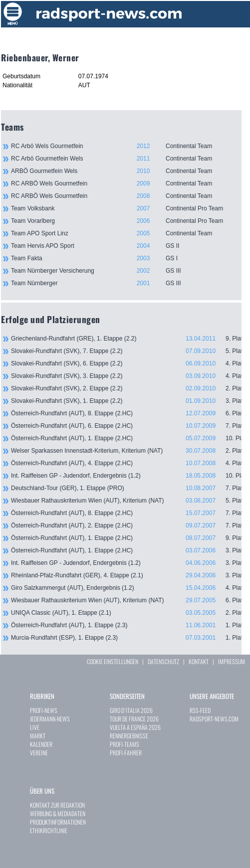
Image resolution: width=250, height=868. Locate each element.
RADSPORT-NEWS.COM (214, 719)
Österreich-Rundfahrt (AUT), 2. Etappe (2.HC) (126, 525)
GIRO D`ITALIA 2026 (131, 710)
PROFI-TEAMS (125, 744)
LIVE (35, 727)
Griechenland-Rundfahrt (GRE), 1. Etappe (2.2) (126, 339)
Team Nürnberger (126, 283)
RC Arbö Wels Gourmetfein (126, 146)
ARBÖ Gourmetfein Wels (126, 171)
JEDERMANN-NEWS (50, 719)
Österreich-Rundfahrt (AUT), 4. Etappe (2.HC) (126, 463)
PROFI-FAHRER (126, 753)
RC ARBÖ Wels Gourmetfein (126, 183)
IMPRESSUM (232, 661)
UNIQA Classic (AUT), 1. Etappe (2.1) (126, 613)
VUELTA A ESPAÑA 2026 (135, 727)
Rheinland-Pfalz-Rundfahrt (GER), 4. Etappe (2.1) (126, 575)
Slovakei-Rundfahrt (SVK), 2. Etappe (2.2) (126, 388)
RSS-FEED (200, 710)
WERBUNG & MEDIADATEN (58, 813)
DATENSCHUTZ (163, 661)
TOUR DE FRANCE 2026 (134, 719)
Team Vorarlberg (126, 221)
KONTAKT (199, 661)
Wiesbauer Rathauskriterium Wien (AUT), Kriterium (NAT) (126, 501)
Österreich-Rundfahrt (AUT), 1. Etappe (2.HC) (126, 438)
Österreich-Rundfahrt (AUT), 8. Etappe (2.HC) (126, 413)
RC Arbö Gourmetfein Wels (126, 159)
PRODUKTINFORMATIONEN (58, 822)
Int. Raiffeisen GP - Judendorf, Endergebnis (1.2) (126, 476)
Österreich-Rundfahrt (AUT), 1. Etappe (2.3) (126, 625)
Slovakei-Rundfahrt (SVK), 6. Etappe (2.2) (126, 363)
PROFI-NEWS (44, 710)
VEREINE (39, 753)
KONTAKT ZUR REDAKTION (57, 805)
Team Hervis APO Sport (126, 246)
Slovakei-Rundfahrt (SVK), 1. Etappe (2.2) (126, 401)
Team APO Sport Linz (126, 233)
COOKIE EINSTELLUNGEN (113, 661)
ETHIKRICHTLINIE (49, 830)
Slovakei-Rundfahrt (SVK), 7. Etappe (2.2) (126, 351)
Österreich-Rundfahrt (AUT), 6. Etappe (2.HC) (126, 426)
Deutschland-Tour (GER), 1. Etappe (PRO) (126, 488)
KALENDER (41, 744)
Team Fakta (126, 258)
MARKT (38, 736)
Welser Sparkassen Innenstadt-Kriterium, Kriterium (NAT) (126, 451)
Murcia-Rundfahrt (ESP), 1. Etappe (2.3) (126, 638)
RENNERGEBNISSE (129, 736)
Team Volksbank (126, 208)
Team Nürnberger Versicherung (126, 271)
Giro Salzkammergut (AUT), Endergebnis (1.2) (126, 588)
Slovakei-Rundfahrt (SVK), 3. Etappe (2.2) (126, 376)
